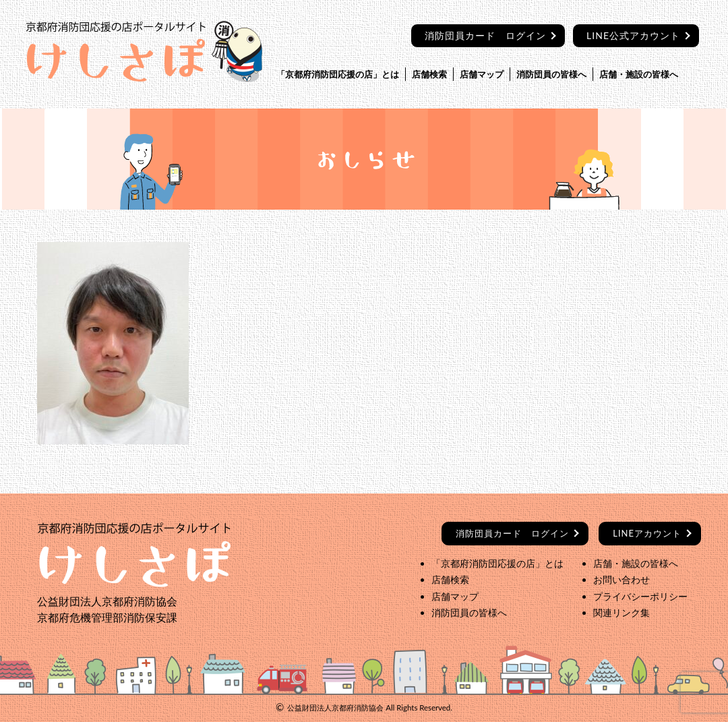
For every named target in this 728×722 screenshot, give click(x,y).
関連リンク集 (621, 612)
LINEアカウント (647, 533)
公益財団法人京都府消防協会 (335, 708)
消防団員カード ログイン (485, 35)
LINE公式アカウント (633, 35)
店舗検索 (429, 74)
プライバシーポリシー (640, 596)
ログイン (512, 533)
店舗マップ (482, 74)
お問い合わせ (621, 579)
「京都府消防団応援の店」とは (338, 74)
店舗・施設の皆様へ (639, 74)
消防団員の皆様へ (551, 74)
